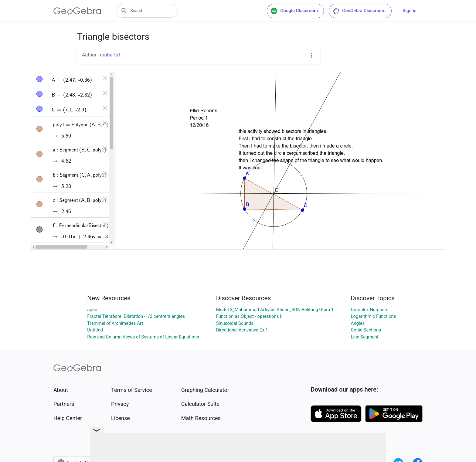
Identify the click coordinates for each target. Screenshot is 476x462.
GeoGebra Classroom (359, 11)
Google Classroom (294, 11)
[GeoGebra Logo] (77, 11)
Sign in (410, 11)
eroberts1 (111, 55)
